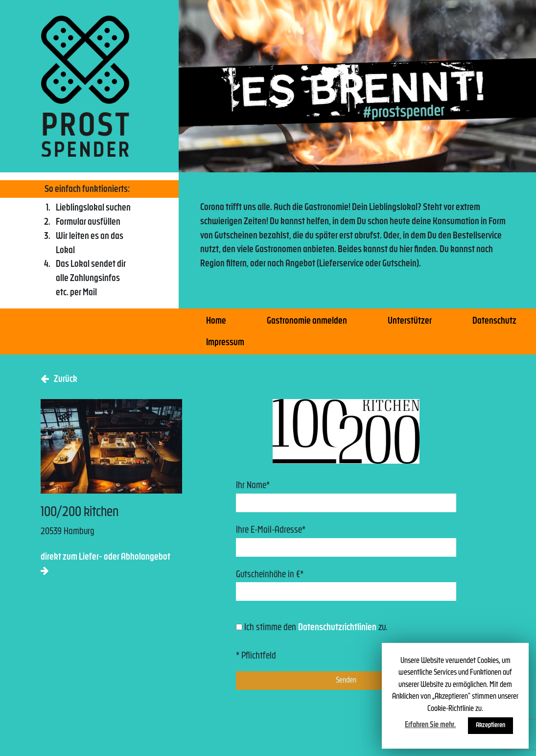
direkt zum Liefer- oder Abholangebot (105, 564)
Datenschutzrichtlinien (337, 628)
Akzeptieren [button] (490, 725)
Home (216, 321)
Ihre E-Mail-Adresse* (346, 541)
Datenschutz (494, 321)
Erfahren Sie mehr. (430, 725)
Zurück (59, 379)
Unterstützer (410, 321)
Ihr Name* (346, 497)
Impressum (225, 343)
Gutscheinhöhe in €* (346, 586)
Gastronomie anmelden (307, 321)
